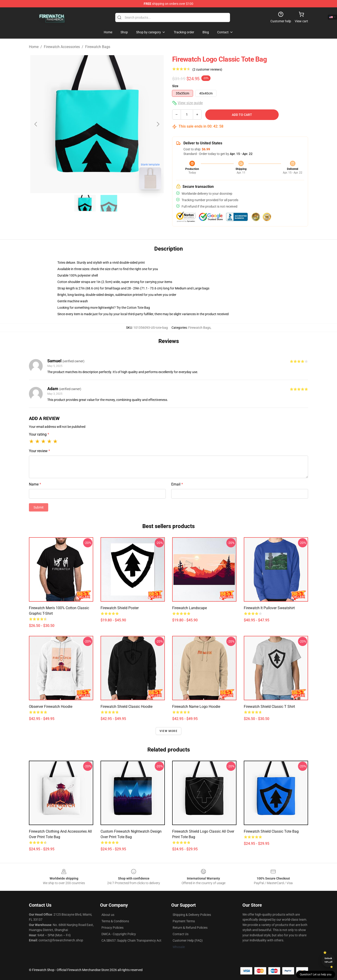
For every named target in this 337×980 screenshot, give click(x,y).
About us (108, 915)
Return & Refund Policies (190, 928)
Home (34, 47)
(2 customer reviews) (207, 69)
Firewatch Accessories (62, 47)
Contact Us (181, 934)
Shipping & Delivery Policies (192, 915)
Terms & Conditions (115, 921)
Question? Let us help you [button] (316, 974)
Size (175, 86)
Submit (39, 507)
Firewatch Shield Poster (120, 608)
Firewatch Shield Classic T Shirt (269, 707)
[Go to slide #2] (109, 203)
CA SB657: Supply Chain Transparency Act (131, 940)
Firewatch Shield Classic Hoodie (126, 707)
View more (168, 731)
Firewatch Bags (98, 47)
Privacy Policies (112, 928)
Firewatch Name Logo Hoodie (196, 707)
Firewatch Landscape (190, 608)
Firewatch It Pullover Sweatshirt (269, 608)
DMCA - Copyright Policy (119, 934)
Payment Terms (184, 921)
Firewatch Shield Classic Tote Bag (271, 831)
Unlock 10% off (328, 960)
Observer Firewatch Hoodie (51, 707)
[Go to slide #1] (85, 203)
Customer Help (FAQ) (188, 940)
